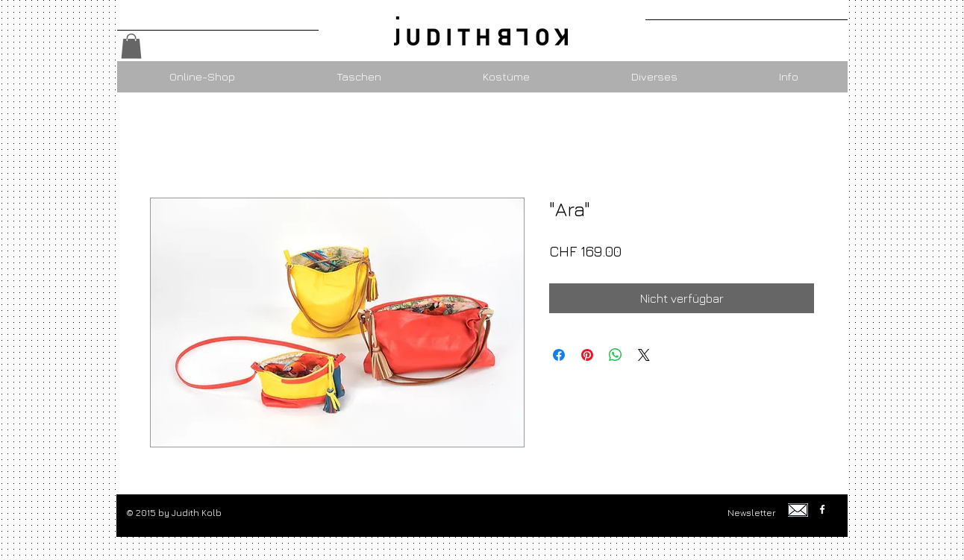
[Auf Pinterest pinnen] (587, 355)
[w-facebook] (822, 509)
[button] (131, 46)
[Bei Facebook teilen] (559, 355)
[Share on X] (644, 355)
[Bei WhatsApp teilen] (616, 355)
